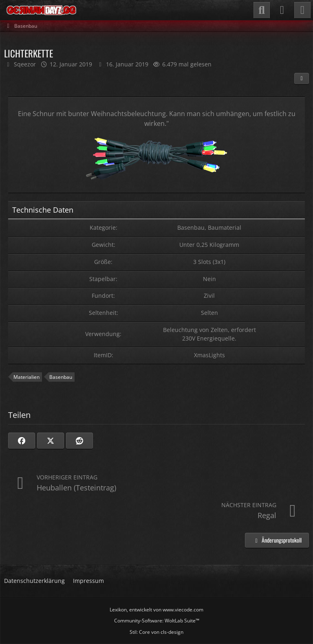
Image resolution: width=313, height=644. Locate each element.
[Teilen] (302, 79)
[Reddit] (79, 441)
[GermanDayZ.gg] (41, 10)
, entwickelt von (156, 610)
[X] (51, 441)
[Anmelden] (282, 10)
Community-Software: (157, 621)
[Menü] (302, 10)
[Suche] (262, 10)
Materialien (26, 377)
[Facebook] (22, 441)
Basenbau (61, 377)
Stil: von (156, 632)
